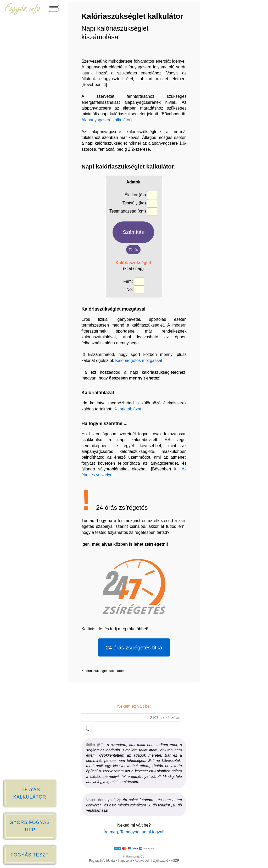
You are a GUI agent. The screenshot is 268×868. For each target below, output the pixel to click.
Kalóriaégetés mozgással (139, 360)
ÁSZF (175, 861)
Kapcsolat (125, 861)
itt (104, 85)
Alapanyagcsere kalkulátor (106, 120)
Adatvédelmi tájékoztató (151, 861)
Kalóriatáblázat (127, 409)
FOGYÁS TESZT (30, 855)
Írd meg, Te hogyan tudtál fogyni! (134, 832)
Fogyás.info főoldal (102, 861)
